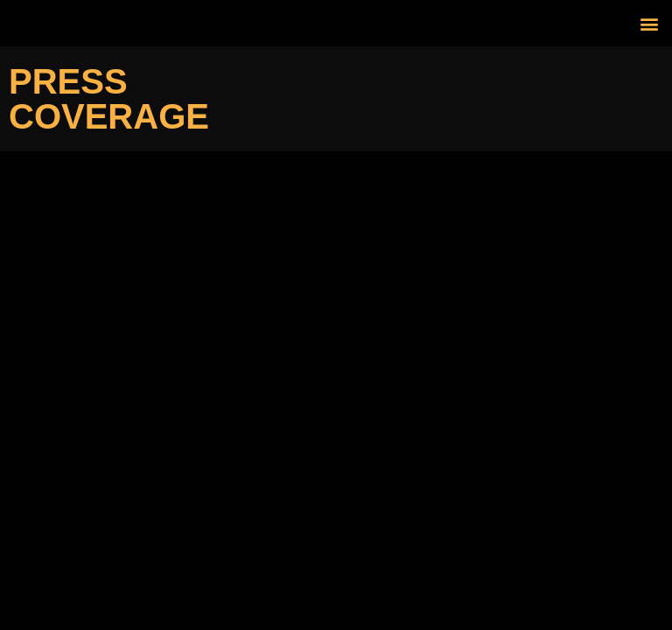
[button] (649, 23)
